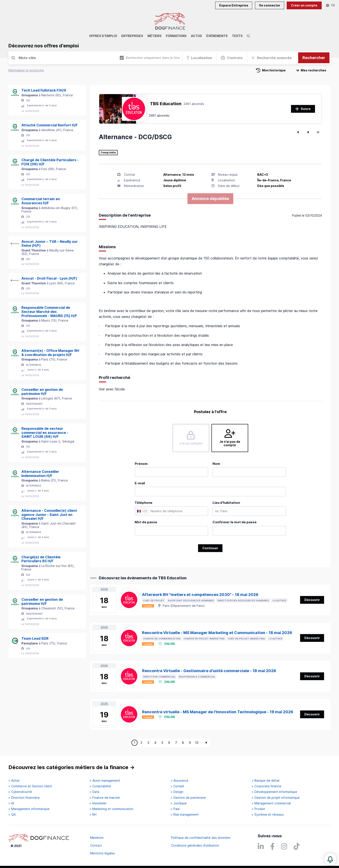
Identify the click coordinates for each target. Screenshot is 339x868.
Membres (97, 838)
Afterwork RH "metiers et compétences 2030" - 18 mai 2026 (200, 595)
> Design (177, 792)
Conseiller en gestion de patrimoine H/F (42, 392)
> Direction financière (24, 798)
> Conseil (177, 786)
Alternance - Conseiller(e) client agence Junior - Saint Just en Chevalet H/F (49, 515)
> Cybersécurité (20, 792)
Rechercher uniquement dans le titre (150, 58)
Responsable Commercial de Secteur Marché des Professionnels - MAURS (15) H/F (49, 312)
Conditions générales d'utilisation (195, 845)
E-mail (140, 483)
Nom (216, 464)
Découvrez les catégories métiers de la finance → (72, 767)
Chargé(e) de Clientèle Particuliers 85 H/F (41, 559)
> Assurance (179, 781)
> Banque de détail (265, 781)
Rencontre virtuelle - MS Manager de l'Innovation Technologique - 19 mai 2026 (218, 712)
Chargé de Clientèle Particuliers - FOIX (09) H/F (50, 162)
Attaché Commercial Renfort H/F (50, 125)
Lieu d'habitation (226, 503)
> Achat (14, 781)
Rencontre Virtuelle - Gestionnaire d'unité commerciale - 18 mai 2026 (209, 671)
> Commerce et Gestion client (30, 786)
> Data (94, 792)
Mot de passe (146, 522)
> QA (12, 815)
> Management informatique (29, 809)
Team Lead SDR (35, 638)
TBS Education (166, 104)
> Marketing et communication (111, 809)
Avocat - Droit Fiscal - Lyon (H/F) (49, 278)
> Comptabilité (100, 786)
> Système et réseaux (268, 815)
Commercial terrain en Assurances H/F (41, 201)
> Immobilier (98, 803)
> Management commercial (271, 803)
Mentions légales (102, 853)
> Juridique (179, 803)
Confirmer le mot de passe (235, 522)
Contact (96, 845)
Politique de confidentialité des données (201, 838)
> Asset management (105, 781)
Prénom (141, 464)
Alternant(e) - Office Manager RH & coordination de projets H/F (50, 353)
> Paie (175, 809)
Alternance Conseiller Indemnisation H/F (40, 474)
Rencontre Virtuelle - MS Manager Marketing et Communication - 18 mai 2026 (217, 633)
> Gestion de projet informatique (276, 798)
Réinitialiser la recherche (26, 70)
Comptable (108, 153)
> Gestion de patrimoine (188, 798)
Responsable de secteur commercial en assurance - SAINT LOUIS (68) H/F (45, 433)
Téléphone (144, 503)
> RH (93, 815)
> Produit (258, 809)
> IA (11, 803)
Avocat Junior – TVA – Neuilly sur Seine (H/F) (50, 244)
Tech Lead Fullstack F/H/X (44, 90)
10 (197, 743)
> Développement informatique (274, 792)
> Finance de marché (105, 798)
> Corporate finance (266, 786)
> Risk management (185, 815)
